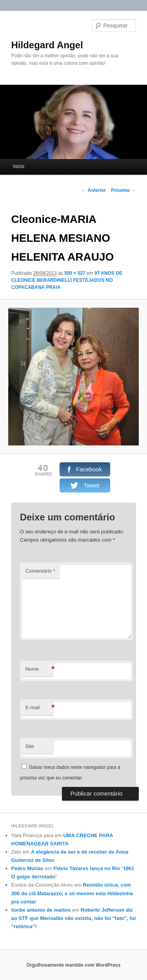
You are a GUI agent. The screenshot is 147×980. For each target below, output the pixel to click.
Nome (39, 669)
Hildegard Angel (47, 45)
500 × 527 (75, 273)
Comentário (40, 571)
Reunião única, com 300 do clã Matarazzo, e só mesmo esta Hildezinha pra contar (72, 893)
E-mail (39, 708)
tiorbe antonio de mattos (41, 910)
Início (19, 166)
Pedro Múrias (27, 868)
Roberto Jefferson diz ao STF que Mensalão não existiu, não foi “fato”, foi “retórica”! (74, 918)
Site (30, 746)
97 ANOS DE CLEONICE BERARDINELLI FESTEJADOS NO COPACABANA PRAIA (67, 280)
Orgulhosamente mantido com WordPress (74, 965)
